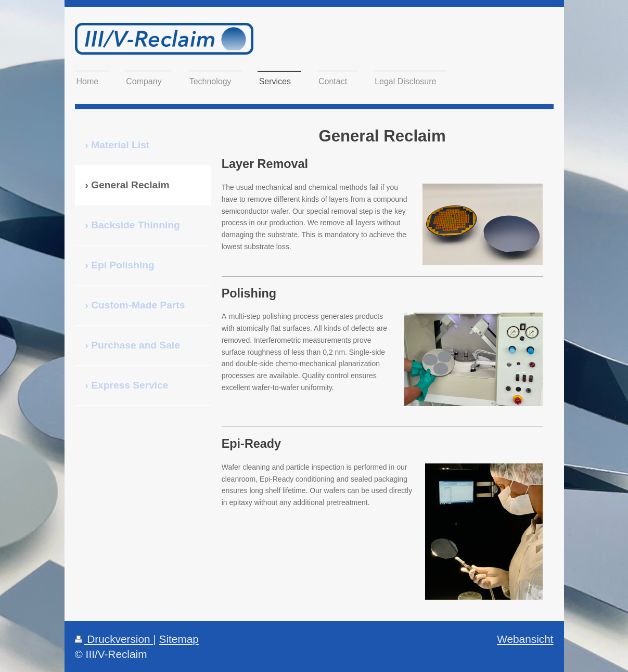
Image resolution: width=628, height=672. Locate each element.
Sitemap (179, 639)
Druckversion (114, 639)
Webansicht (525, 639)
